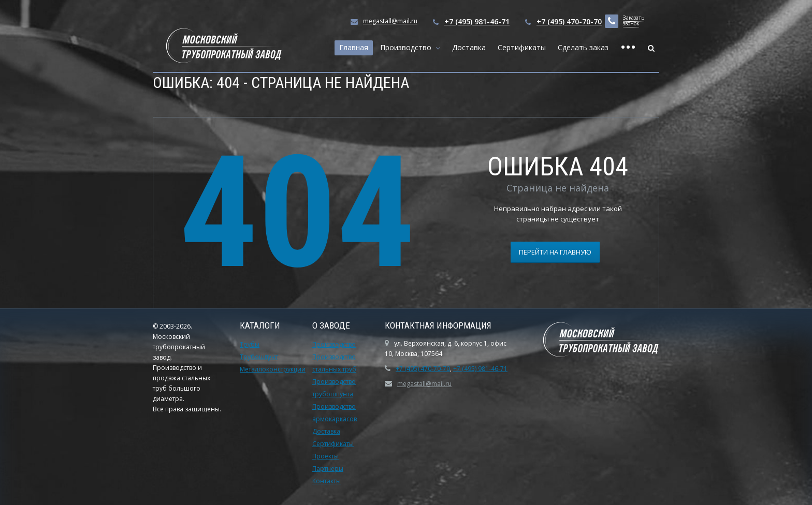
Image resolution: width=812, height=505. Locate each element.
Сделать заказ (583, 47)
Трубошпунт (259, 357)
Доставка (469, 47)
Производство (408, 47)
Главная (354, 47)
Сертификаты (522, 47)
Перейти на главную (555, 252)
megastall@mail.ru (390, 21)
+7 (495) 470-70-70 (569, 21)
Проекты (325, 456)
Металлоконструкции (273, 369)
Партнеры (328, 469)
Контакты (327, 481)
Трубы (250, 344)
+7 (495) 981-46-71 (477, 21)
